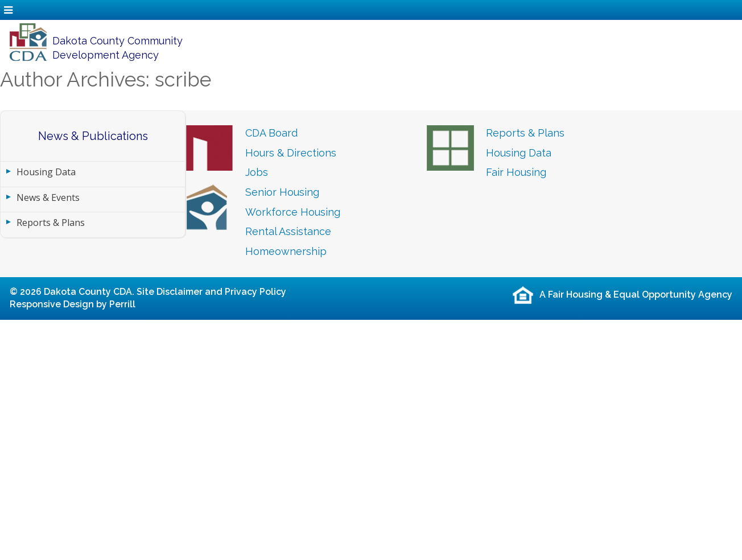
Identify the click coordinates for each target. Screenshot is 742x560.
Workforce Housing (293, 212)
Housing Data (46, 172)
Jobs (257, 172)
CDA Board (271, 133)
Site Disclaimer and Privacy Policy (211, 292)
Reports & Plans (51, 223)
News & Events (48, 197)
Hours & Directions (291, 153)
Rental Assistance (288, 231)
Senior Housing (282, 192)
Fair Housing (516, 172)
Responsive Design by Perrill (73, 304)
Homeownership (286, 251)
